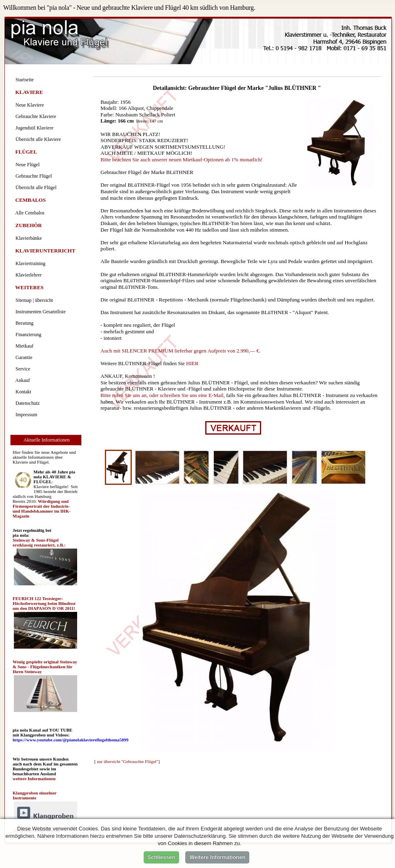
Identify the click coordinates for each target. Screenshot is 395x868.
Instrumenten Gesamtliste (39, 312)
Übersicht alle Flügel (35, 187)
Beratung (23, 323)
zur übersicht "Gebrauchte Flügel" (127, 761)
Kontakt (22, 392)
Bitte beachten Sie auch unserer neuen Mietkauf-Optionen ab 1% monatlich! (181, 160)
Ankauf (21, 380)
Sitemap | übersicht (33, 300)
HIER (192, 363)
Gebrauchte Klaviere (35, 116)
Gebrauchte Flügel (32, 176)
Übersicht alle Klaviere (37, 139)
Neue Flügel (26, 165)
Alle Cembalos (29, 213)
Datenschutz (26, 403)
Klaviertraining (29, 263)
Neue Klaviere (29, 105)
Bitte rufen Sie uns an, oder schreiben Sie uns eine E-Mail (162, 395)
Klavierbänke (28, 238)
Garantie (23, 357)
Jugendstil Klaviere (33, 128)
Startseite (23, 80)
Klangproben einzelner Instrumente (34, 795)
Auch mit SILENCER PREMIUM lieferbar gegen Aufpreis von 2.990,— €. (180, 351)
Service (22, 369)
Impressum (25, 415)
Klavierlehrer (27, 275)
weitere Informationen (34, 779)
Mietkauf (23, 346)
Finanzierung (27, 335)
